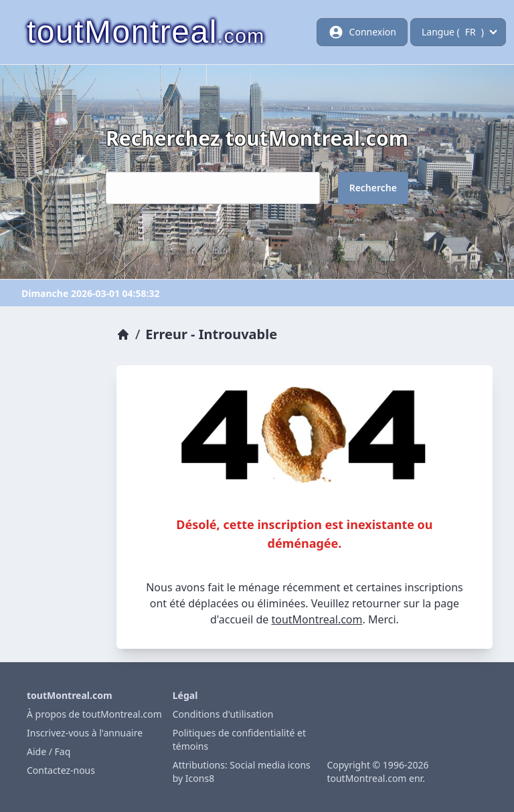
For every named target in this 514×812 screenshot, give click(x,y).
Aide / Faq (49, 751)
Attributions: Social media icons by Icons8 (242, 772)
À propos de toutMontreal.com (94, 714)
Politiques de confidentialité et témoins (239, 739)
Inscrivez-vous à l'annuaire (85, 733)
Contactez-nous (61, 770)
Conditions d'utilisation (223, 714)
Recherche (373, 188)
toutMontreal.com (317, 619)
